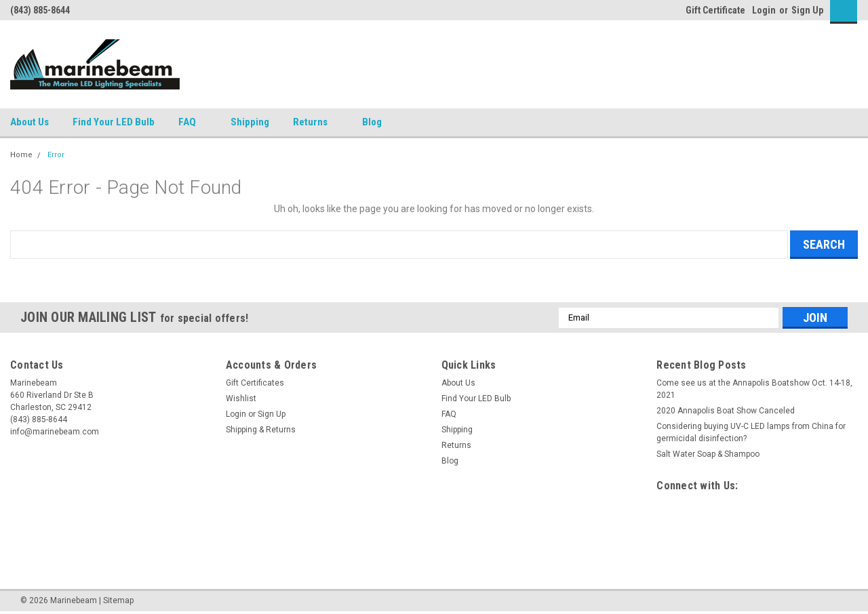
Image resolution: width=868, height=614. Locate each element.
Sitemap (118, 600)
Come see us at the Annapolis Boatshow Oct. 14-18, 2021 (754, 389)
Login (764, 10)
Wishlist (241, 398)
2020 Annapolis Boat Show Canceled (726, 411)
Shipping (250, 122)
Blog (372, 122)
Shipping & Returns (261, 430)
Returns (316, 123)
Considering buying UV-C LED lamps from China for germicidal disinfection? (751, 432)
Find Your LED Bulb (114, 122)
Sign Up (807, 10)
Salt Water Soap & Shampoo (708, 454)
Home (21, 155)
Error (56, 155)
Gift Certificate (715, 10)
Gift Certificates (255, 383)
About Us (29, 122)
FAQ (193, 123)
